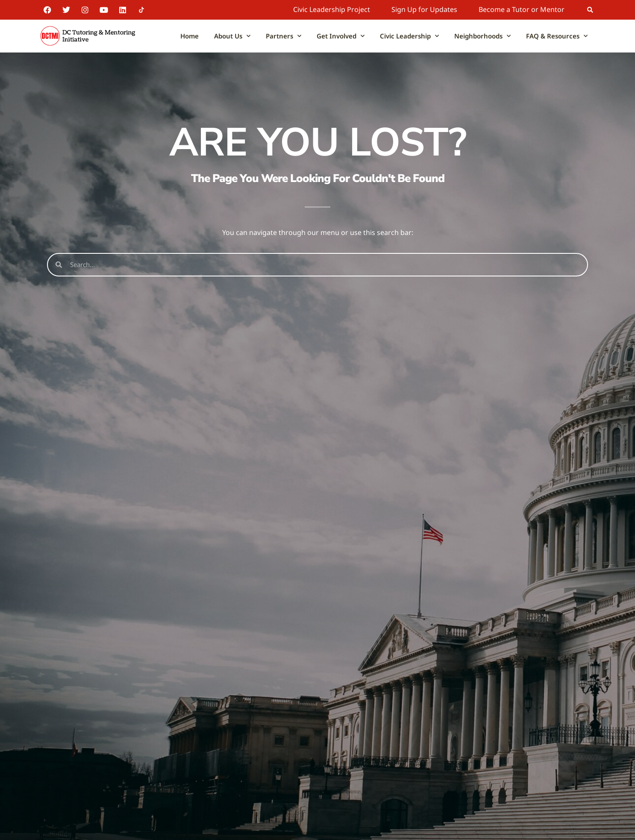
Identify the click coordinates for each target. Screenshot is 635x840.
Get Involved (341, 36)
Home (190, 36)
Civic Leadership (409, 36)
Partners (284, 36)
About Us (232, 36)
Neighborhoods (482, 36)
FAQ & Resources (557, 36)
